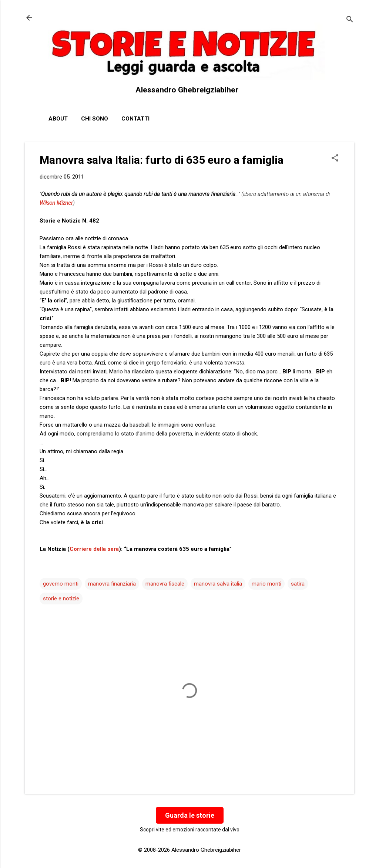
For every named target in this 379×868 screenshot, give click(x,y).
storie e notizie (61, 599)
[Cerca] (350, 20)
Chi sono (95, 119)
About (58, 119)
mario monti (266, 584)
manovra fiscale (165, 584)
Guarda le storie (190, 815)
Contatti (135, 119)
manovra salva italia (218, 584)
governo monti (61, 584)
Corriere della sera (94, 549)
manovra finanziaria (112, 584)
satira (298, 584)
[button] (335, 159)
